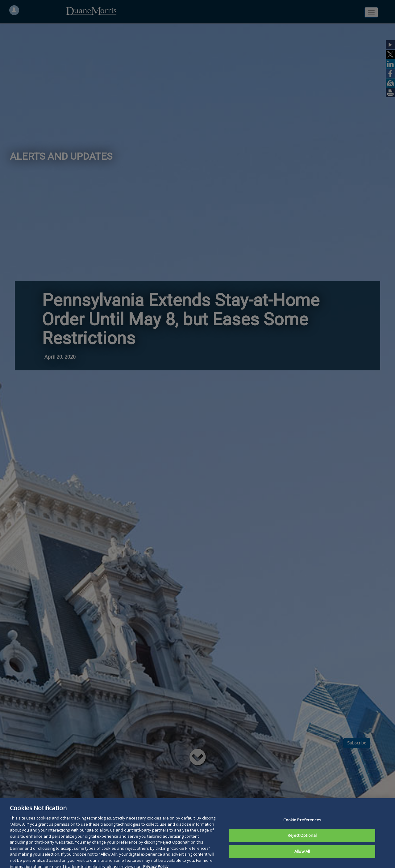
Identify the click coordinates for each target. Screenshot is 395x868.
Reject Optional (302, 844)
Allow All (302, 860)
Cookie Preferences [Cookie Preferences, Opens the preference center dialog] (302, 828)
